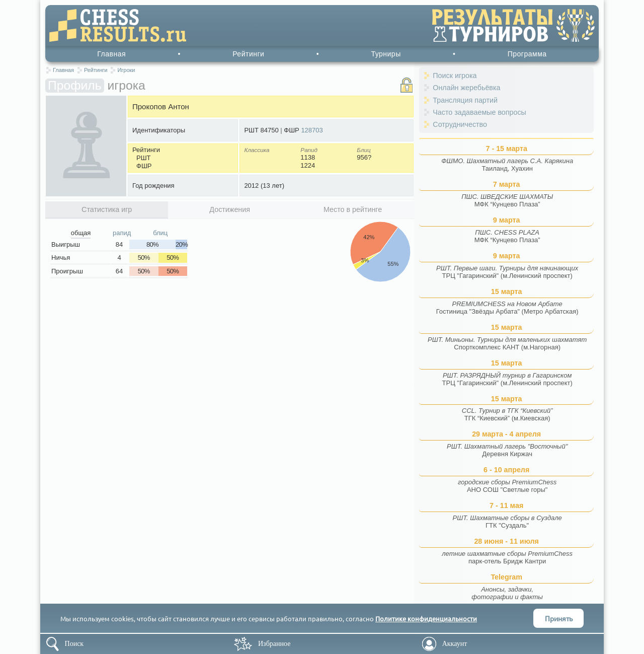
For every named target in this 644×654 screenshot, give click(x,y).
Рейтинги (248, 54)
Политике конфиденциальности (426, 619)
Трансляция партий (465, 100)
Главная (111, 54)
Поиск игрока (455, 76)
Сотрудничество (460, 124)
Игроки (126, 70)
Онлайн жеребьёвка (466, 88)
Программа (527, 54)
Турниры (386, 54)
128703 (312, 130)
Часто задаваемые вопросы (479, 112)
